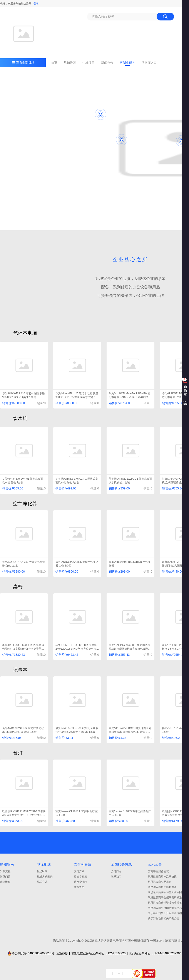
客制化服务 (127, 63)
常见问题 (5, 877)
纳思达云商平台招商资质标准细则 (167, 898)
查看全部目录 (25, 63)
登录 (36, 3)
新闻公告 (107, 63)
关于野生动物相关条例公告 (164, 918)
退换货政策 (80, 877)
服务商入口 (149, 63)
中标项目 (89, 63)
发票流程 (5, 871)
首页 (54, 63)
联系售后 (79, 887)
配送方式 (42, 882)
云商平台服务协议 (158, 871)
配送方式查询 (45, 877)
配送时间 (42, 871)
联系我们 (116, 877)
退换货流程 (80, 882)
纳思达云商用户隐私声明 (162, 887)
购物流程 (5, 882)
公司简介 (116, 871)
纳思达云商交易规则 (160, 882)
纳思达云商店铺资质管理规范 (165, 903)
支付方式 (79, 871)
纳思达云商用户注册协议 (162, 877)
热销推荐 (70, 63)
